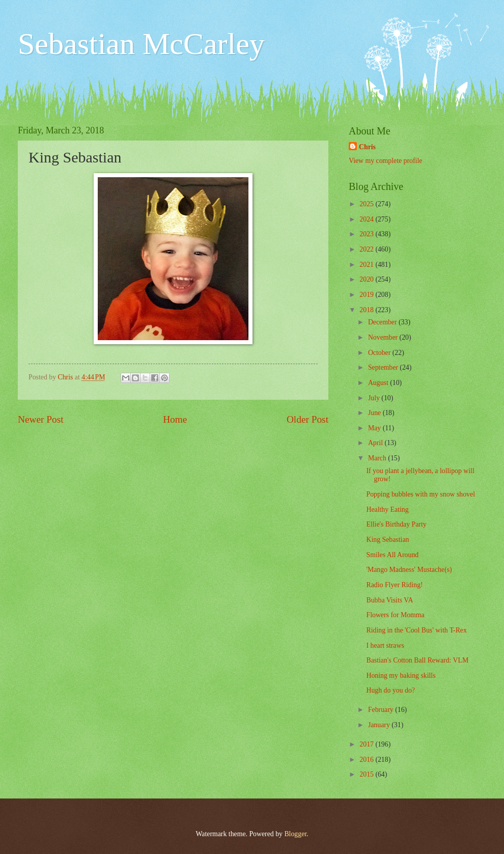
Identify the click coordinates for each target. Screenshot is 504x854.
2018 (367, 310)
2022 (367, 249)
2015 (367, 774)
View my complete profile (385, 161)
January (380, 725)
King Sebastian (387, 540)
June (375, 413)
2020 (367, 279)
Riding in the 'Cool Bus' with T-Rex (416, 630)
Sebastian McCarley (141, 44)
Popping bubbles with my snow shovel (420, 494)
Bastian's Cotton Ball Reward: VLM (417, 660)
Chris (367, 147)
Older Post (307, 419)
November (384, 337)
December (383, 322)
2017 (367, 744)
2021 (367, 265)
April (376, 443)
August (379, 383)
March (378, 458)
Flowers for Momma (395, 615)
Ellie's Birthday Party (396, 524)
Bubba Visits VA (389, 600)
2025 (367, 204)
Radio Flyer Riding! (394, 585)
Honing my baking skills (401, 676)
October (380, 353)
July (375, 398)
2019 (367, 295)
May (375, 428)
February (382, 710)
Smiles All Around (392, 555)
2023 (367, 234)
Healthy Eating (387, 509)
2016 (367, 760)
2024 (367, 219)
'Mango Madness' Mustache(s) (409, 570)
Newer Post (41, 419)
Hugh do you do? (390, 690)
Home (175, 419)
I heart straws (385, 645)
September (384, 367)
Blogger (295, 834)
